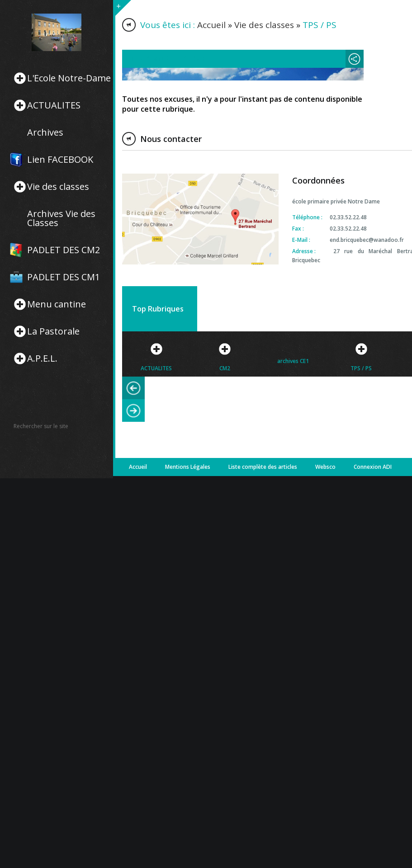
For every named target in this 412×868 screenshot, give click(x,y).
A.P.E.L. (42, 359)
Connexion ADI (373, 467)
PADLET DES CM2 (64, 250)
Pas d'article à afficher (168, 59)
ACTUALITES (54, 105)
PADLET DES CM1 (64, 277)
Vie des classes (58, 187)
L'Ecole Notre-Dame (69, 78)
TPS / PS (361, 368)
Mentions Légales (188, 467)
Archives (45, 132)
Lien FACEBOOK (60, 160)
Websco (325, 467)
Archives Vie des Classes (61, 218)
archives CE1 (293, 361)
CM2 (225, 368)
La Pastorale (53, 331)
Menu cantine (57, 304)
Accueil (211, 25)
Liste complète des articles (263, 467)
